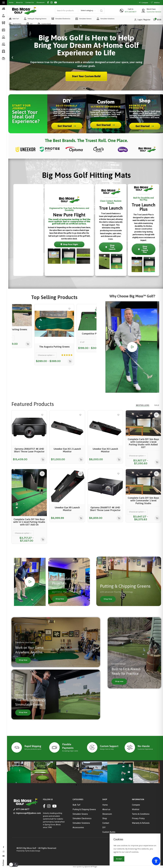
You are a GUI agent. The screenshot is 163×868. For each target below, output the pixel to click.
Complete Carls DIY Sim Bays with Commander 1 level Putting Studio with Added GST (143, 443)
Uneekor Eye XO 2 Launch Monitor (67, 450)
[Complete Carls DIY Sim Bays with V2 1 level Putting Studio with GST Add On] (29, 493)
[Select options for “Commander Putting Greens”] (28, 344)
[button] (12, 58)
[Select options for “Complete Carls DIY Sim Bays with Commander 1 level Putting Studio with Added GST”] (157, 462)
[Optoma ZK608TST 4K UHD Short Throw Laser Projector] (105, 487)
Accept (119, 859)
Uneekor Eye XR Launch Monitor (67, 509)
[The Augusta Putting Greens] (54, 324)
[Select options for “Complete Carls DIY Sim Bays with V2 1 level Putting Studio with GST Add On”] (43, 539)
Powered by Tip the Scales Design (28, 851)
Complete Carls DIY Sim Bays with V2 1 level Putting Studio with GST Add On (29, 522)
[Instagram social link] (51, 3)
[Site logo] (24, 11)
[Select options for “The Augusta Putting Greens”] (70, 361)
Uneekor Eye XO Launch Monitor (105, 450)
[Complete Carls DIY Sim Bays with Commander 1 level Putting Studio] (143, 482)
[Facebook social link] (48, 3)
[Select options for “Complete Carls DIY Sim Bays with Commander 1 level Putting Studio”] (157, 518)
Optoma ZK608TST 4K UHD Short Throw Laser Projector (105, 509)
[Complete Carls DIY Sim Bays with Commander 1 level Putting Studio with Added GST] (143, 423)
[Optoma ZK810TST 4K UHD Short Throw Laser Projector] (29, 428)
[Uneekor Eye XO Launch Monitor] (105, 428)
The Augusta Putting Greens (54, 347)
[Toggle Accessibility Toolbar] (156, 861)
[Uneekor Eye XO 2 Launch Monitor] (67, 428)
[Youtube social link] (56, 3)
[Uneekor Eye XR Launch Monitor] (67, 487)
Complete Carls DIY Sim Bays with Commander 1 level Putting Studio (143, 501)
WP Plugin (94, 867)
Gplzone (87, 867)
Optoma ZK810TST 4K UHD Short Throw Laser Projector (29, 450)
